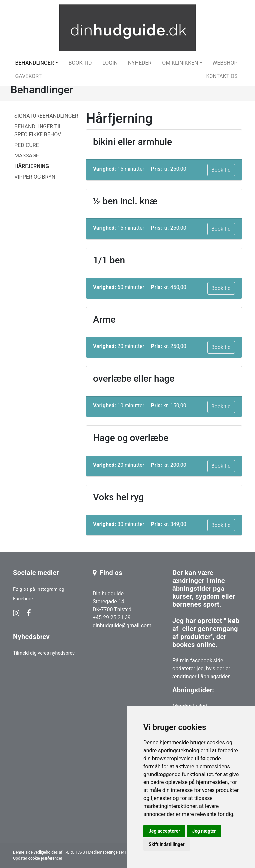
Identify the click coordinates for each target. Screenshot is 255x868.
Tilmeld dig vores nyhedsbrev (44, 653)
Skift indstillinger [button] (167, 844)
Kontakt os (222, 76)
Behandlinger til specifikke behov (38, 130)
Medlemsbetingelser (106, 852)
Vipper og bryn (35, 177)
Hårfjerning (32, 166)
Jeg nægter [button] (204, 831)
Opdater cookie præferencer (38, 858)
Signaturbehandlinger (46, 116)
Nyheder (140, 63)
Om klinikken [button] (180, 63)
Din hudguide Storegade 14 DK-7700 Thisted (112, 602)
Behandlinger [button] (34, 63)
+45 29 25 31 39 (112, 618)
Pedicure (27, 145)
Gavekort (28, 76)
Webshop (225, 63)
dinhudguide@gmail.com (122, 625)
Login (110, 63)
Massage (27, 156)
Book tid (80, 63)
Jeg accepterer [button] (164, 831)
